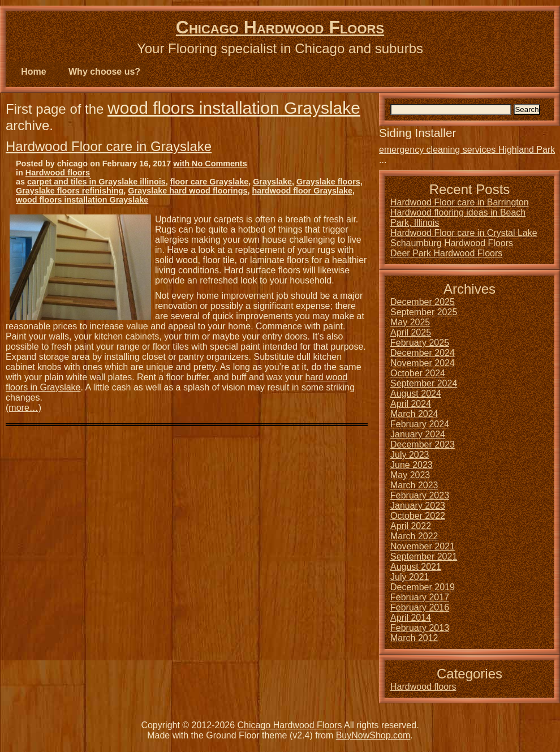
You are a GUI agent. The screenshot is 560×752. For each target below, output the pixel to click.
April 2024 (411, 404)
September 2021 (424, 557)
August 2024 (416, 394)
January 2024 (418, 434)
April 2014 (411, 618)
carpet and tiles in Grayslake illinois (96, 182)
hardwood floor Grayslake (302, 191)
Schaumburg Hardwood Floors (452, 243)
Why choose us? (104, 72)
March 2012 (414, 638)
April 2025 (411, 332)
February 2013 (420, 628)
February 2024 (420, 424)
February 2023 (420, 495)
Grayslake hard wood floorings (188, 191)
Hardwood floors (58, 173)
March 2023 (414, 485)
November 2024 (423, 363)
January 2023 (418, 506)
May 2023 (410, 475)
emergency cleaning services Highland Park (467, 150)
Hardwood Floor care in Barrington (460, 202)
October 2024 (418, 373)
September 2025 (424, 312)
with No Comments (210, 164)
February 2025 (420, 343)
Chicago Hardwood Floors (280, 27)
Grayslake (272, 182)
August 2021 (416, 567)
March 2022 (414, 536)
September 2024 (424, 383)
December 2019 (423, 587)
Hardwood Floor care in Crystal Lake (464, 233)
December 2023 (423, 444)
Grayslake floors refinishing (70, 191)
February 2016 (420, 607)
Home (33, 72)
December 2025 (423, 302)
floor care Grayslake (209, 182)
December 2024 (423, 353)
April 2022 (411, 526)
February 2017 (420, 597)
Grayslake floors (328, 182)
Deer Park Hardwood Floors (446, 253)
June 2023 (412, 465)
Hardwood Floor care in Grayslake (109, 146)
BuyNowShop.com (373, 735)
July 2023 (410, 455)
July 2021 (410, 577)
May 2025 (410, 322)
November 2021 (423, 546)
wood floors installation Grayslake (234, 108)
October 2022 (418, 516)
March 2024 (414, 414)
